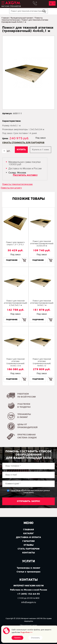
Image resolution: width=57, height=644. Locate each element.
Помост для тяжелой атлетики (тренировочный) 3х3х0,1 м (42, 303)
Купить (24, 258)
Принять (17, 638)
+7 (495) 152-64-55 (28, 594)
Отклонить (35, 638)
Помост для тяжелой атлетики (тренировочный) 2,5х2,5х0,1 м (15, 303)
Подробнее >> (26, 632)
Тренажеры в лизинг (28, 568)
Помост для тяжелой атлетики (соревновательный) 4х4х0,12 (42, 362)
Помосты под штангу (11, 188)
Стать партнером (28, 549)
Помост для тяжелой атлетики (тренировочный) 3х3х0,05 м (42, 244)
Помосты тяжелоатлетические (17, 184)
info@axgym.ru (29, 602)
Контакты (29, 553)
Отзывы (29, 545)
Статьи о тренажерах (28, 572)
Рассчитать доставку (25, 175)
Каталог (29, 534)
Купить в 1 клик (41, 150)
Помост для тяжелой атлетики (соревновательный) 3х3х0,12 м (15, 362)
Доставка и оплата (28, 537)
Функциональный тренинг (22, 18)
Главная (5, 18)
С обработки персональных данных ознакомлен (30, 492)
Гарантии (28, 541)
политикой (16, 491)
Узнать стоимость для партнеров (23, 143)
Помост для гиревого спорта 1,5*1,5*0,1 (15, 244)
